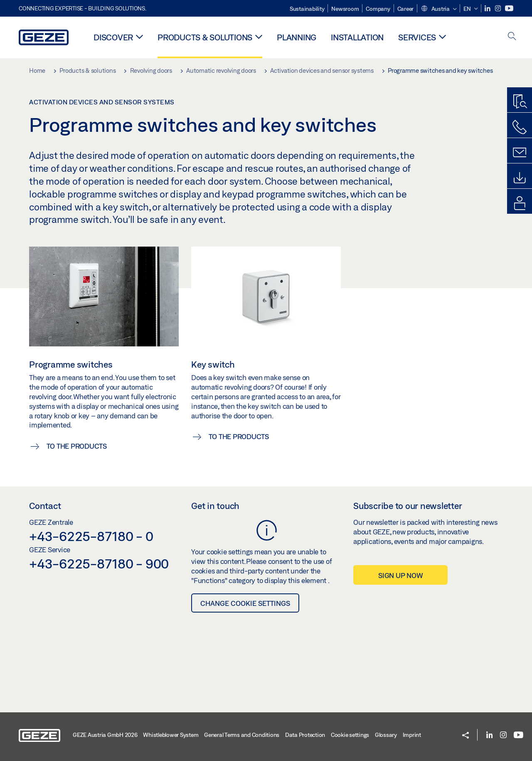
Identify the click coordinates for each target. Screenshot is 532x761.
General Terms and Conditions (242, 735)
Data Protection (305, 735)
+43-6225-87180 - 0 (91, 536)
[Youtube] (509, 9)
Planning (297, 37)
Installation (357, 37)
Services (417, 37)
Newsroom (345, 9)
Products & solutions (205, 37)
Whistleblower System (171, 735)
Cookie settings (350, 735)
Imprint (412, 735)
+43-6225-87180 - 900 (99, 563)
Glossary (386, 735)
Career (406, 9)
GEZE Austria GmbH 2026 (105, 735)
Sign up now (400, 575)
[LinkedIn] (488, 9)
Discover (113, 37)
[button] (438, 9)
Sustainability (307, 9)
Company (378, 9)
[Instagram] (499, 9)
